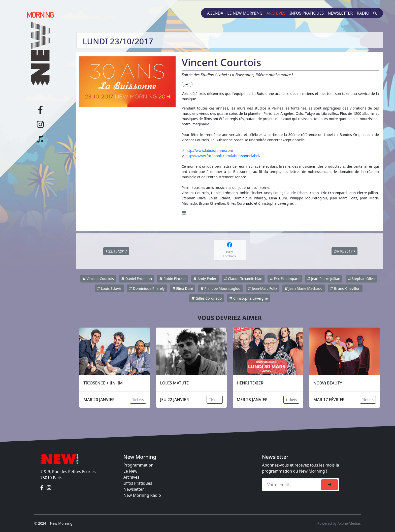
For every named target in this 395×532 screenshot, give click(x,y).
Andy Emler (205, 279)
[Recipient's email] (292, 485)
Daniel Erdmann (137, 279)
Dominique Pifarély (147, 288)
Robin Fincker (173, 279)
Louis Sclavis (109, 288)
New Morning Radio (142, 495)
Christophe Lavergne (249, 298)
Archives (276, 13)
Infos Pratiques (138, 483)
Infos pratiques (307, 13)
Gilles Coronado (207, 298)
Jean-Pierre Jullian (324, 279)
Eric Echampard (285, 279)
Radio (363, 13)
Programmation (138, 465)
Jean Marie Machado (304, 288)
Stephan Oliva (361, 279)
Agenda (215, 13)
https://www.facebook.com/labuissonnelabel (222, 156)
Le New (130, 471)
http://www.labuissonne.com (209, 150)
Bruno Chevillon (345, 288)
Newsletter (340, 13)
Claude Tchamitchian (243, 279)
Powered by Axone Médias (339, 523)
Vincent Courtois (98, 279)
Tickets (138, 400)
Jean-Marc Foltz (262, 288)
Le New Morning (245, 13)
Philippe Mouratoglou (220, 288)
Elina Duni (183, 288)
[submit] (330, 485)
